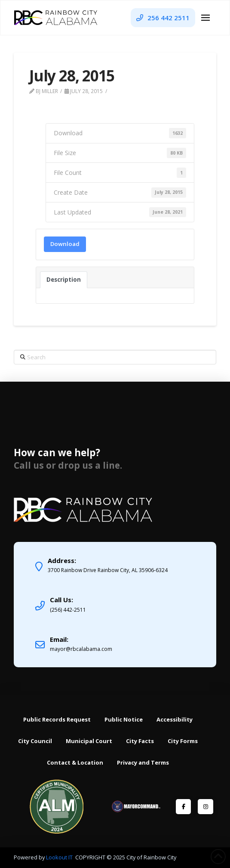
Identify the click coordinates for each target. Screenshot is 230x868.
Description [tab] (64, 280)
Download (65, 244)
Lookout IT (60, 857)
